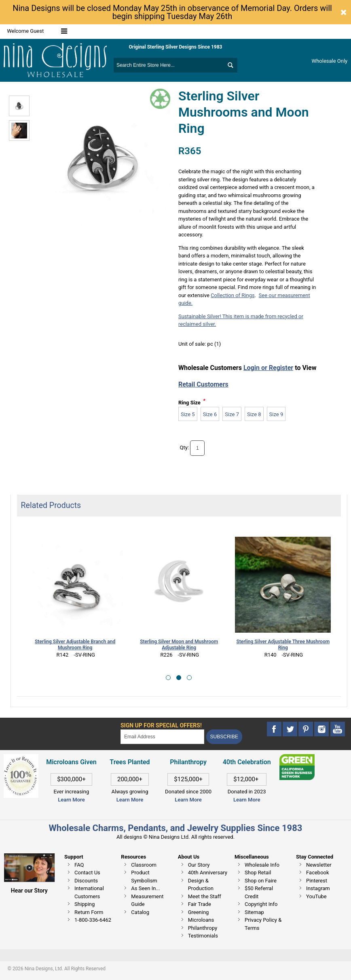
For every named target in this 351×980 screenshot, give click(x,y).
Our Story (199, 865)
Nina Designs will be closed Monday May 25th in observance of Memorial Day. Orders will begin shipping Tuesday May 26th (172, 12)
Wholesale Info (262, 865)
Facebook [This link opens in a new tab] (317, 873)
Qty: (185, 447)
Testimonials (203, 936)
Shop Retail (258, 873)
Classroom (144, 865)
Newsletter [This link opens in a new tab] (319, 865)
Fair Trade (200, 904)
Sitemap (254, 912)
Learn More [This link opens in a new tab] (130, 800)
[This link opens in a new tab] (297, 758)
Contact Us (87, 873)
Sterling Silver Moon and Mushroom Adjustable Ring (179, 645)
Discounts (86, 881)
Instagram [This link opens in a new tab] (318, 888)
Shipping (85, 904)
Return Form (89, 912)
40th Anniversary (208, 873)
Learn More (71, 800)
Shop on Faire (261, 881)
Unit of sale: (193, 344)
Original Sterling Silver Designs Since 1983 (176, 47)
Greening (199, 912)
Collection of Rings (233, 295)
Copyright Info (261, 904)
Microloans (201, 920)
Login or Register (268, 368)
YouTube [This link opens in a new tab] (316, 896)
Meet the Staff (205, 896)
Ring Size (189, 403)
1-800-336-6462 (93, 920)
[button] (168, 678)
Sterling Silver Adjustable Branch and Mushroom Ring (75, 645)
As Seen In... (145, 888)
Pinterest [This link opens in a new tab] (317, 881)
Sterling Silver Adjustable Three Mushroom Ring (283, 645)
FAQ (79, 865)
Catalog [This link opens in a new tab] (140, 912)
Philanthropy (203, 928)
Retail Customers (203, 384)
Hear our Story (29, 891)
